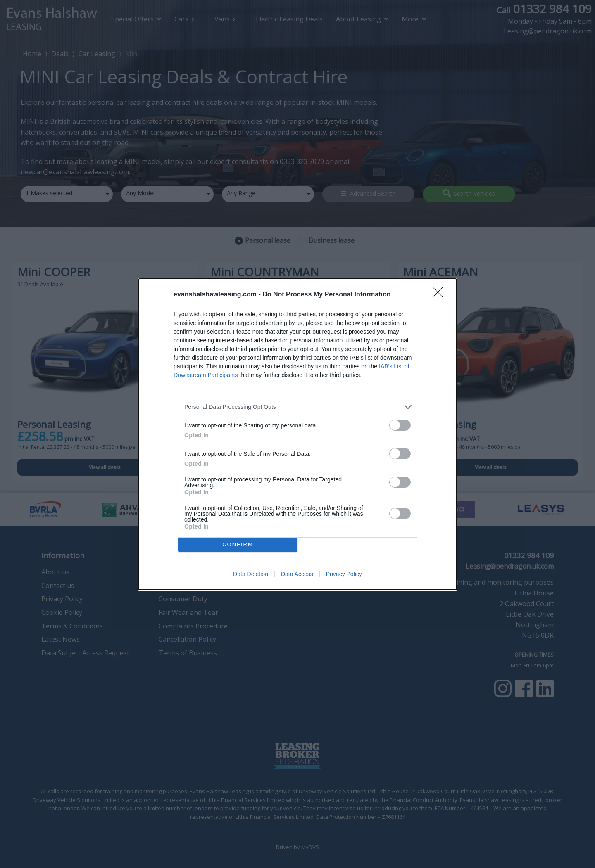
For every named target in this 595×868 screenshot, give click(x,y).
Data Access (297, 574)
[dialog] (297, 434)
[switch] (400, 425)
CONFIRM (238, 544)
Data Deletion (251, 574)
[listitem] (297, 407)
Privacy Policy (344, 574)
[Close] (440, 295)
